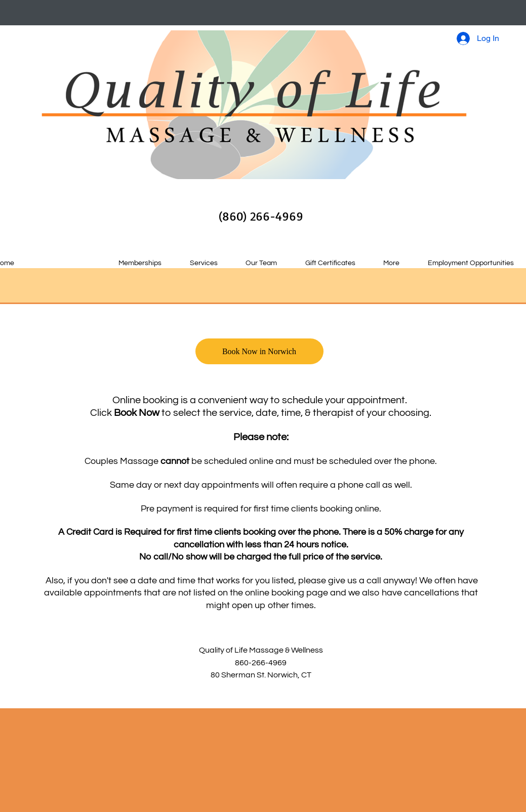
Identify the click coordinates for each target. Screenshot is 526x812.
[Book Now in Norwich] (259, 351)
